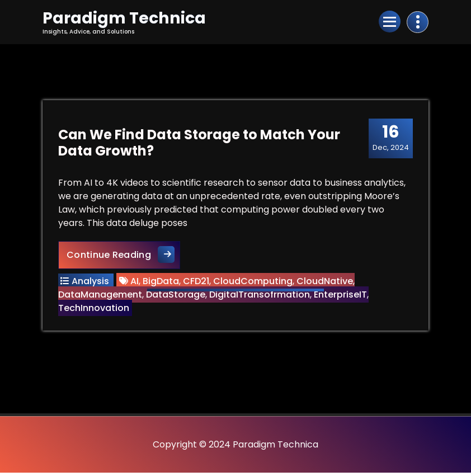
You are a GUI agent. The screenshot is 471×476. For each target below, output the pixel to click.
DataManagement (101, 297)
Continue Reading (124, 256)
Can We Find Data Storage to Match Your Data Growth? (200, 145)
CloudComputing (254, 283)
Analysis (91, 283)
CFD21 (197, 283)
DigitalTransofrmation (261, 297)
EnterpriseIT (342, 297)
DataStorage (177, 297)
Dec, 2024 (390, 140)
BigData (162, 283)
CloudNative (326, 283)
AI (136, 283)
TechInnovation (95, 310)
